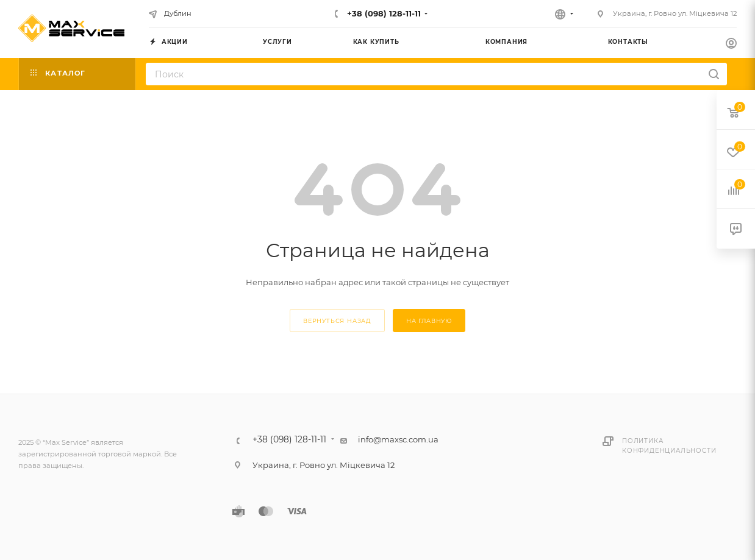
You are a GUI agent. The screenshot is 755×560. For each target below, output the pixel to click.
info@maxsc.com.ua (398, 439)
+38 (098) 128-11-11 (383, 13)
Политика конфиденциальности (669, 446)
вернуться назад (337, 321)
